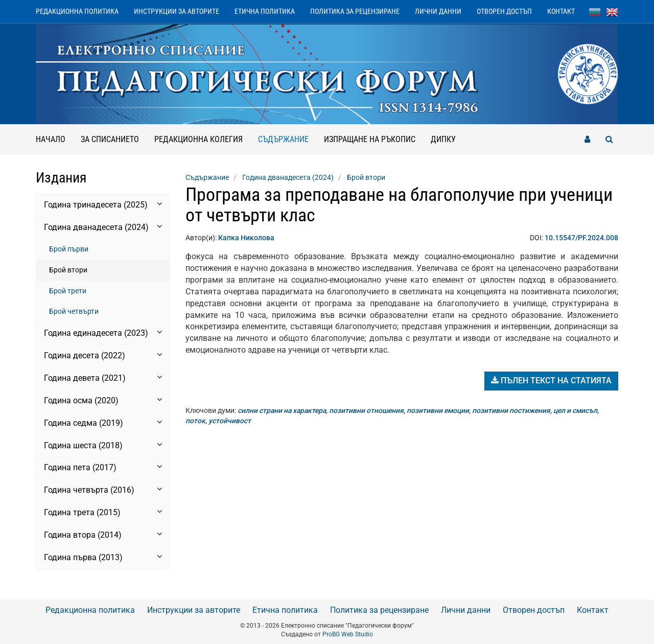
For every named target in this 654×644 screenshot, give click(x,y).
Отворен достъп (504, 11)
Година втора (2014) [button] (103, 535)
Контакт (561, 11)
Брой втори (68, 270)
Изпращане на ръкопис (370, 139)
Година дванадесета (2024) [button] (103, 227)
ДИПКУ (443, 139)
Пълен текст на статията (551, 381)
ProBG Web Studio (348, 634)
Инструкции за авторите (177, 11)
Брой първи (69, 249)
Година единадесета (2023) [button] (103, 333)
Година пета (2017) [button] (103, 467)
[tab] (103, 205)
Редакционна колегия (198, 139)
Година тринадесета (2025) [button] (103, 204)
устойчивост (230, 421)
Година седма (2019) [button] (103, 423)
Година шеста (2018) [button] (103, 445)
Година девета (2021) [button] (103, 378)
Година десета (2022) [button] (103, 355)
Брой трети (68, 291)
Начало (51, 139)
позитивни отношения (366, 410)
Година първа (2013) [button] (103, 557)
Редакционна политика (77, 11)
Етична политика (265, 11)
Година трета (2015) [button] (103, 512)
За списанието (110, 139)
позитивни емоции (438, 410)
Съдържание (287, 134)
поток (195, 421)
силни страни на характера (282, 410)
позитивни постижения (511, 410)
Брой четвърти (74, 311)
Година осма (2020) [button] (103, 400)
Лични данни (438, 11)
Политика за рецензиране (355, 11)
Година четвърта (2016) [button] (103, 490)
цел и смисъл (575, 410)
